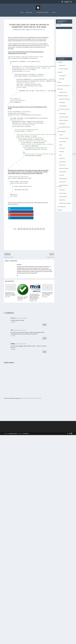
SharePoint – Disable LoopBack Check (23, 291)
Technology (60, 131)
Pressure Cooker (63, 69)
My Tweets (59, 24)
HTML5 (61, 152)
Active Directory (33, 30)
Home (22, 12)
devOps (59, 72)
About (54, 12)
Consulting (62, 141)
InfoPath (61, 158)
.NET (60, 135)
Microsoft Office (63, 168)
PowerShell (62, 172)
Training (61, 190)
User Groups (62, 193)
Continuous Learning (42, 12)
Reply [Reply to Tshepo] (45, 345)
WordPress (26, 427)
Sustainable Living (62, 96)
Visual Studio (62, 196)
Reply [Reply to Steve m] (45, 318)
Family (59, 82)
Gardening (62, 114)
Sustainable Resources (65, 127)
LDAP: (45, 66)
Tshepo (13, 337)
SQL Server (62, 182)
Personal (59, 89)
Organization (63, 92)
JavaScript (62, 162)
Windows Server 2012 (64, 203)
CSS (60, 145)
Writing (59, 210)
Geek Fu (61, 148)
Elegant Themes (13, 427)
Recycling (62, 124)
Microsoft (62, 165)
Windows (61, 200)
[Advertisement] (25, 234)
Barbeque (62, 65)
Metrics (61, 79)
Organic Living (63, 120)
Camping (61, 102)
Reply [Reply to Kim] (45, 332)
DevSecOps (62, 75)
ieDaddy (20, 30)
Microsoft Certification (63, 86)
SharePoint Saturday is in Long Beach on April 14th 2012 (47, 287)
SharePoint (29, 12)
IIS (60, 155)
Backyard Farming (64, 99)
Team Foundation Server (63, 186)
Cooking (59, 62)
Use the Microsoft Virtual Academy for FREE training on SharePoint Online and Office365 (35, 290)
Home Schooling (63, 117)
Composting (62, 106)
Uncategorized (61, 207)
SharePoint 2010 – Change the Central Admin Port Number (10, 287)
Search (61, 175)
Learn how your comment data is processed (31, 392)
